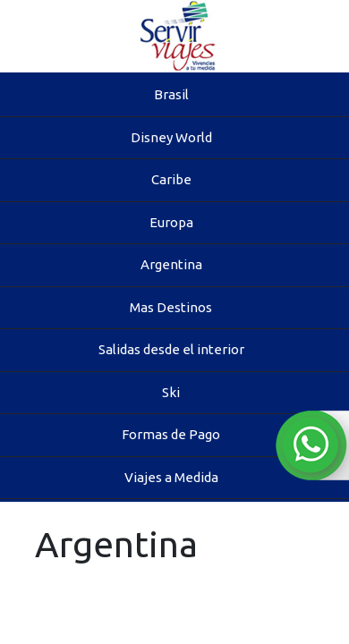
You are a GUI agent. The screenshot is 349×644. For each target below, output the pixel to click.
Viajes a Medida (171, 477)
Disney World (171, 137)
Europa (171, 222)
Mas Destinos (171, 307)
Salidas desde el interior (171, 349)
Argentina (171, 264)
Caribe (171, 179)
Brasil (171, 94)
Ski (171, 392)
